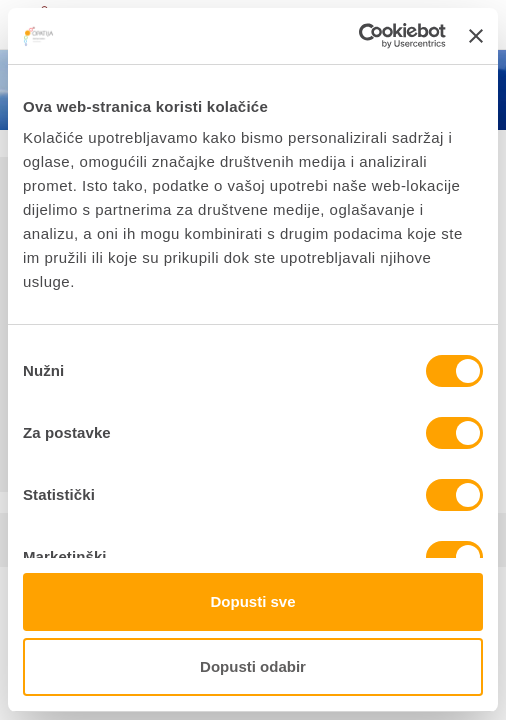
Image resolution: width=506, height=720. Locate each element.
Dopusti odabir (253, 666)
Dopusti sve (252, 601)
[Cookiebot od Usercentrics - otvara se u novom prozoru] (358, 36)
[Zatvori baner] (476, 36)
